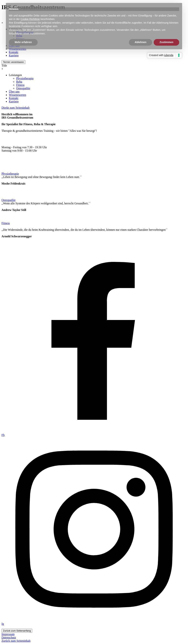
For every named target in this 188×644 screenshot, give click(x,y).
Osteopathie (23, 88)
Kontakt (14, 98)
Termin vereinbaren (13, 62)
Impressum (8, 634)
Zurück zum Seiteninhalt (16, 641)
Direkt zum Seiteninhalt (16, 108)
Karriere (14, 55)
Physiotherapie (25, 78)
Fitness (20, 85)
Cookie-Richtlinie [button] (30, 19)
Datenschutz (9, 637)
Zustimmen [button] (166, 42)
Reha (19, 82)
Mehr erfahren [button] (23, 42)
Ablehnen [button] (141, 42)
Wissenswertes (17, 95)
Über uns (14, 92)
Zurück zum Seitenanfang (17, 631)
